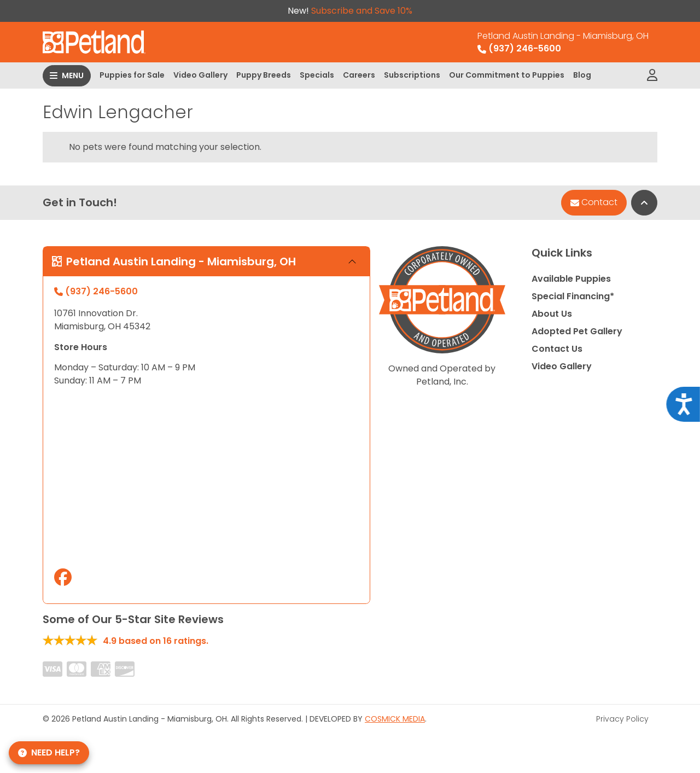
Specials (317, 75)
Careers (359, 75)
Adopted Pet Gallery (577, 331)
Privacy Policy (622, 719)
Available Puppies (571, 279)
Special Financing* (573, 296)
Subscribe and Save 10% (362, 11)
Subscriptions (412, 75)
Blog (582, 75)
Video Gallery (200, 75)
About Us (552, 314)
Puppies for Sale (132, 75)
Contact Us (557, 349)
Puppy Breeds (264, 75)
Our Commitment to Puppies (507, 75)
